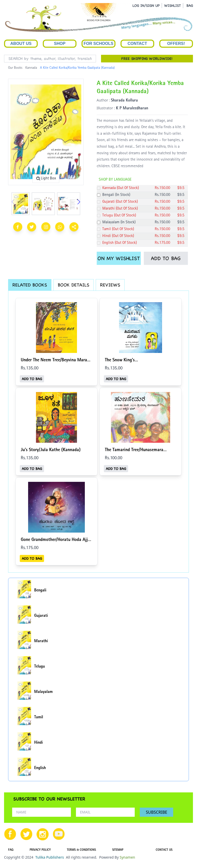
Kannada (31, 68)
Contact (137, 44)
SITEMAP (118, 850)
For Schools (98, 44)
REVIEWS (110, 285)
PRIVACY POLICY (40, 850)
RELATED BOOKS (30, 285)
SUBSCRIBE (156, 812)
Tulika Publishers (50, 857)
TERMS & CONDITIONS (81, 850)
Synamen (127, 857)
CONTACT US (164, 850)
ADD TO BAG (166, 258)
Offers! (176, 44)
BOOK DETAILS (74, 285)
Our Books (15, 68)
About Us (21, 44)
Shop (60, 44)
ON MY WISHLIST (119, 258)
